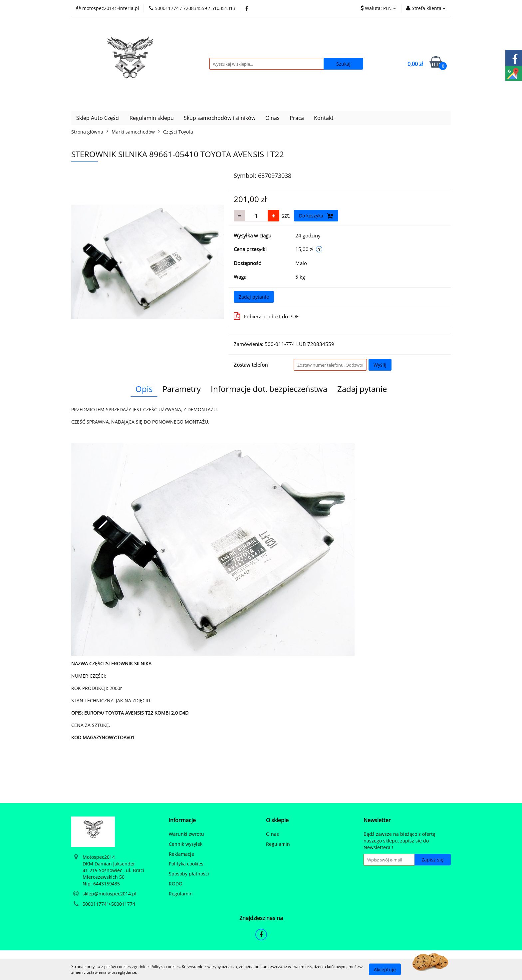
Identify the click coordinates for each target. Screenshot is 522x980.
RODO (176, 884)
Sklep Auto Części (98, 118)
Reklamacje (181, 854)
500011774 (95, 904)
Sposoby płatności (189, 874)
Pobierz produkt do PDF (266, 316)
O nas (272, 118)
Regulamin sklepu (152, 118)
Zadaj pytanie (254, 297)
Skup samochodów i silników (220, 118)
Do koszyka (316, 216)
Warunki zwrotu (186, 834)
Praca (297, 118)
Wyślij (380, 365)
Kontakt (324, 118)
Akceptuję (385, 969)
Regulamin (181, 894)
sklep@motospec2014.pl (110, 894)
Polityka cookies (186, 864)
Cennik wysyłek (186, 844)
